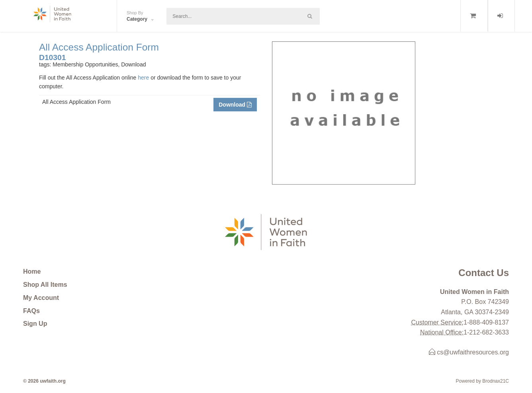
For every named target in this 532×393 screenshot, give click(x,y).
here (143, 78)
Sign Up (35, 324)
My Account (41, 298)
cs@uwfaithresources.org (469, 352)
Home (32, 271)
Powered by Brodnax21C (482, 381)
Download (235, 105)
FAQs (31, 311)
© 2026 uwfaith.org (44, 381)
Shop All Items (45, 285)
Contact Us (484, 273)
